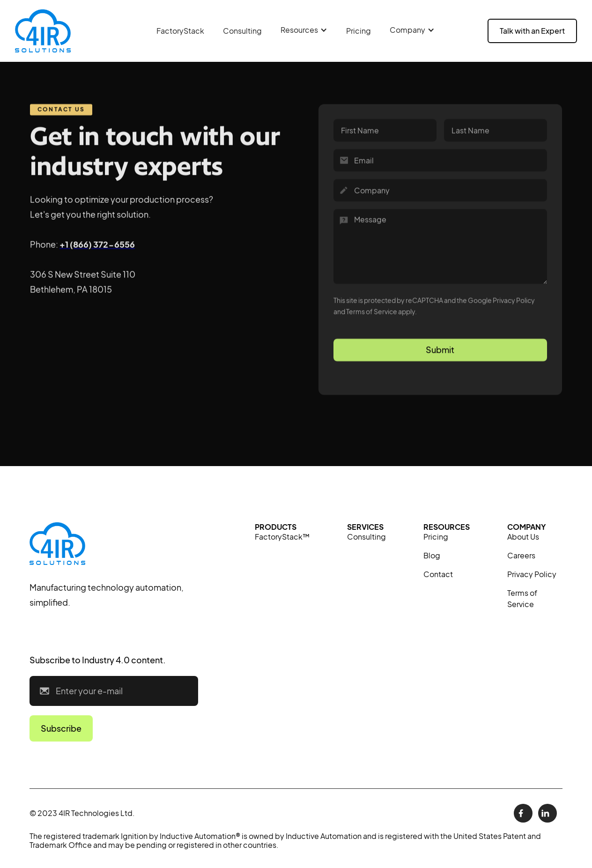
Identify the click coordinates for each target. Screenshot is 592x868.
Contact (438, 574)
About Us (523, 537)
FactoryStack (180, 31)
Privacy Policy (532, 574)
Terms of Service (522, 598)
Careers (521, 555)
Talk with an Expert (532, 31)
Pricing (359, 31)
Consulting (242, 31)
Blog (432, 555)
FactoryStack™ (282, 537)
